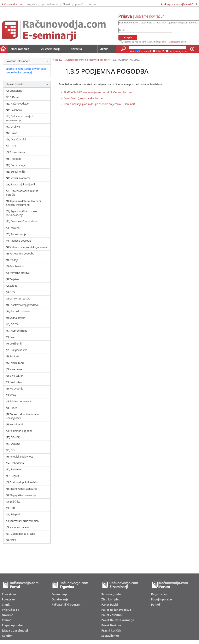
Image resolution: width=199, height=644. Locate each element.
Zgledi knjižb (18, 172)
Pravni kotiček (111, 631)
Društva (15, 127)
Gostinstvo (16, 382)
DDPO (14, 324)
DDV (13, 146)
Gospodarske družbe (23, 534)
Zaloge (13, 286)
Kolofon (7, 636)
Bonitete (14, 356)
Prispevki (16, 514)
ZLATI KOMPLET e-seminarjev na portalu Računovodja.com (98, 92)
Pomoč (7, 620)
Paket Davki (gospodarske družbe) (84, 98)
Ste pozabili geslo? (178, 42)
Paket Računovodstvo (116, 610)
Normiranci (17, 363)
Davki (15, 97)
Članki (6, 605)
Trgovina (15, 228)
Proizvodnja (16, 389)
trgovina (32, 4)
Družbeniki (16, 344)
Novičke (7, 615)
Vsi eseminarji (50, 49)
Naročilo (76, 49)
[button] (47, 84)
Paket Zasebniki (112, 615)
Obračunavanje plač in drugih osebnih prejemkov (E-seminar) (99, 104)
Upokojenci (16, 91)
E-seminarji (59, 594)
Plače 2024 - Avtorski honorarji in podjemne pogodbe (80, 60)
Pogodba (16, 159)
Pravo (14, 133)
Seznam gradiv (112, 594)
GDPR (13, 540)
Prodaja (14, 260)
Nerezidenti (16, 424)
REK (13, 450)
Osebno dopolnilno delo (24, 482)
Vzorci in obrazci (20, 178)
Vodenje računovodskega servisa (29, 247)
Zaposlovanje (18, 234)
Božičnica (15, 502)
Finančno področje (20, 241)
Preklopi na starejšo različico (178, 4)
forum (92, 4)
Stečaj (13, 395)
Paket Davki (110, 605)
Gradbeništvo (17, 266)
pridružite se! (50, 4)
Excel (12, 337)
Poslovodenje (17, 152)
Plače (14, 408)
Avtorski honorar (21, 311)
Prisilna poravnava (20, 401)
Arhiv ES (160, 51)
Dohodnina (17, 463)
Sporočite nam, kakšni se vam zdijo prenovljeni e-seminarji (26, 71)
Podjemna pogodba (21, 431)
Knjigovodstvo (19, 350)
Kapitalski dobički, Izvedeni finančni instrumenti (23, 203)
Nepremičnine (19, 331)
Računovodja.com (12, 4)
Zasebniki (16, 110)
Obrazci (15, 444)
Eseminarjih (145, 51)
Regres (15, 476)
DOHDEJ (16, 437)
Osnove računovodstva (24, 221)
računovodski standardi (23, 489)
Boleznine (16, 469)
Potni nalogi (18, 165)
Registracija (159, 594)
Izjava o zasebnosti (15, 631)
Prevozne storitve (20, 273)
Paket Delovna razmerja (118, 620)
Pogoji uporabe (12, 625)
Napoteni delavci (19, 527)
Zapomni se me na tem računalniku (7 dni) (144, 42)
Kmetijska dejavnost (21, 457)
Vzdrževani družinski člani (24, 521)
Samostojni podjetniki (23, 184)
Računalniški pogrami (66, 605)
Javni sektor (16, 376)
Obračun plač (19, 139)
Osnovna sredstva (20, 299)
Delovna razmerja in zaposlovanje (20, 118)
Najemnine (16, 369)
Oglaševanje (60, 599)
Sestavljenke (110, 636)
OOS (12, 292)
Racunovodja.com (178, 51)
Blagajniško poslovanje (23, 495)
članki (66, 4)
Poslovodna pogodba (22, 254)
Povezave (8, 599)
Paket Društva (111, 625)
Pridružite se (11, 610)
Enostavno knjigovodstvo (24, 305)
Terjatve (14, 279)
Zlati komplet (20, 49)
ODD (12, 508)
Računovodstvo (20, 104)
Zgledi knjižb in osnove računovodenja (22, 213)
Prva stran (9, 594)
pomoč (79, 4)
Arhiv (104, 49)
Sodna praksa (17, 318)
